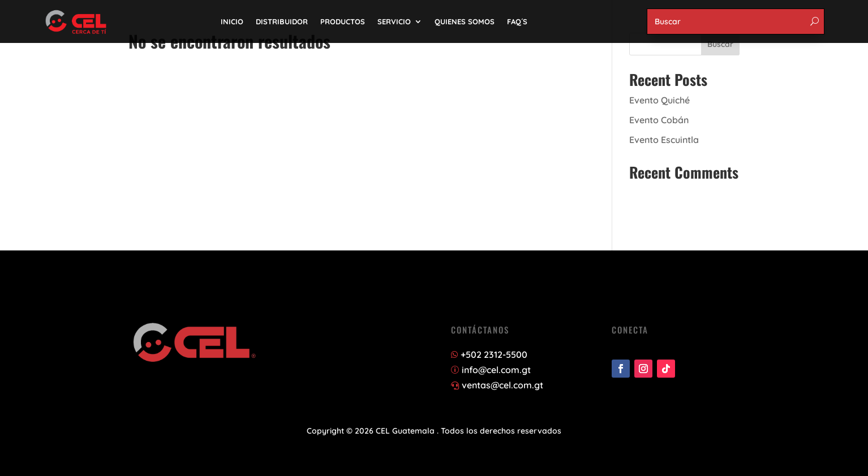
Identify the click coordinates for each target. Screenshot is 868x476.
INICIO (232, 21)
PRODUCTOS (343, 21)
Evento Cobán (659, 120)
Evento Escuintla (664, 140)
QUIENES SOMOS (465, 21)
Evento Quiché (659, 100)
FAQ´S (517, 21)
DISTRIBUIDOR (282, 21)
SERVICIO (394, 21)
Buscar (720, 44)
